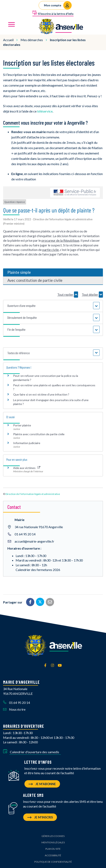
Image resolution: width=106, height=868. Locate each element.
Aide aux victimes (27, 468)
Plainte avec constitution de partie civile (39, 434)
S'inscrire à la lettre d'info (53, 13)
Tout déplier (92, 295)
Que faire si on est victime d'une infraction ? (41, 394)
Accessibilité (53, 855)
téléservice (45, 111)
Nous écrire (14, 709)
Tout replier (68, 295)
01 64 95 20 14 (25, 534)
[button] (53, 306)
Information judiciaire (27, 443)
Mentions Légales (53, 842)
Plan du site (53, 849)
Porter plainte (22, 425)
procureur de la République (60, 240)
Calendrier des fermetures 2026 (38, 570)
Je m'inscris (40, 817)
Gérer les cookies (53, 836)
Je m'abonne (42, 784)
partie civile (51, 250)
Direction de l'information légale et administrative (33, 494)
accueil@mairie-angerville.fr (34, 541)
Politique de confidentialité (53, 862)
